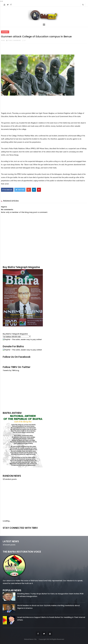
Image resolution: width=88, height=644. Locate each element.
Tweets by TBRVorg (11, 370)
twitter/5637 (44, 531)
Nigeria (5, 32)
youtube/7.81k (72, 531)
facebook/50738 (16, 531)
